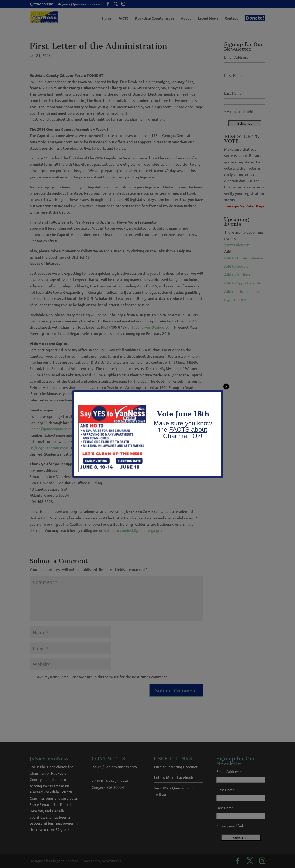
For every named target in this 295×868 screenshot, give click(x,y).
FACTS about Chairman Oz (185, 433)
